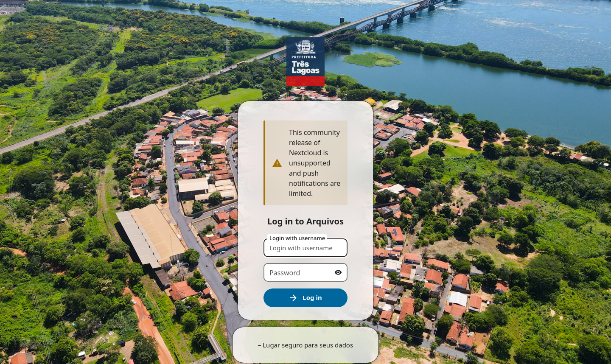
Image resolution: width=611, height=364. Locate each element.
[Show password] (338, 272)
